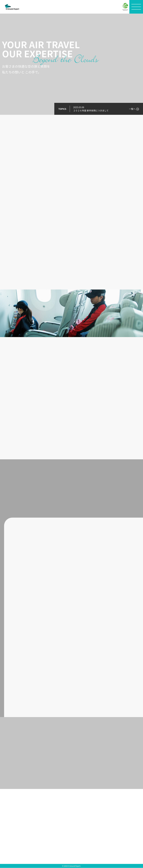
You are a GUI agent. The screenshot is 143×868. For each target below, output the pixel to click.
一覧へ (132, 109)
